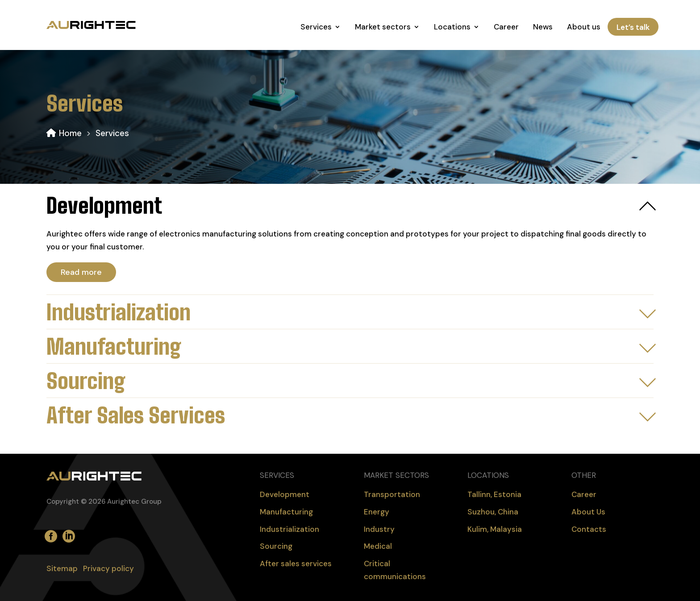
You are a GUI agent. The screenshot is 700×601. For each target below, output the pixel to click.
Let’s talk (633, 27)
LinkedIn (67, 531)
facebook (49, 531)
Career (506, 27)
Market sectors (383, 27)
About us (584, 27)
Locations (452, 27)
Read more (81, 272)
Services (316, 27)
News (543, 27)
